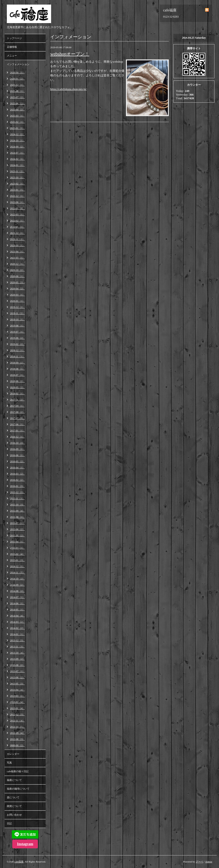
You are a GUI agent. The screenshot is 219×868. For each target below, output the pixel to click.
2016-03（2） (17, 474)
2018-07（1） (17, 375)
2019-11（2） (17, 313)
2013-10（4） (17, 653)
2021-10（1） (17, 245)
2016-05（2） (17, 461)
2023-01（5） (17, 190)
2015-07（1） (17, 523)
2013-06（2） (17, 677)
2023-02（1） (17, 184)
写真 (9, 763)
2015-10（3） (17, 505)
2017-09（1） (17, 406)
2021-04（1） (17, 251)
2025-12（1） (17, 85)
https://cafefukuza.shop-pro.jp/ (68, 89)
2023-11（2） (17, 171)
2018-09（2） (17, 363)
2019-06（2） (17, 338)
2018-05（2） (17, 387)
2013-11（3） (17, 646)
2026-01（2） (17, 79)
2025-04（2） (17, 110)
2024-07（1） (17, 153)
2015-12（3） (17, 492)
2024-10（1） (17, 140)
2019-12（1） (17, 307)
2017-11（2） (17, 400)
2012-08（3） (17, 739)
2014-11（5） (17, 572)
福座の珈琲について (18, 789)
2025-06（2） (17, 103)
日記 (9, 823)
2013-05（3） (17, 684)
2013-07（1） (17, 671)
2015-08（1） (17, 517)
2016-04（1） (17, 467)
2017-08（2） (17, 412)
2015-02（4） (17, 554)
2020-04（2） (17, 288)
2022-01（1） (17, 227)
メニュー (12, 56)
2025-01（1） (17, 128)
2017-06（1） (17, 424)
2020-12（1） (17, 264)
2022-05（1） (17, 208)
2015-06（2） (17, 529)
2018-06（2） (17, 381)
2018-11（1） (17, 356)
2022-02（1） (17, 221)
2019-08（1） (17, 326)
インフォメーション (18, 64)
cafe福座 (19, 862)
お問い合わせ (14, 815)
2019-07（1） (17, 332)
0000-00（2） (17, 745)
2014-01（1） (17, 634)
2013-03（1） (17, 696)
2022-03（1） (17, 214)
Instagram (25, 844)
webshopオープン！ (70, 54)
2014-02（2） (17, 628)
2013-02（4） (17, 702)
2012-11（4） (17, 721)
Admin (209, 862)
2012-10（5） (17, 727)
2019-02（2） (17, 344)
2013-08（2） (17, 665)
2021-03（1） (17, 258)
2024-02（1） (17, 159)
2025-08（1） (17, 91)
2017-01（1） (17, 430)
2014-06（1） (17, 603)
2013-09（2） (17, 659)
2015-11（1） (17, 498)
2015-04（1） (17, 542)
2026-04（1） (17, 72)
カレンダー (13, 754)
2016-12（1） (17, 437)
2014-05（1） (17, 609)
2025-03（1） (17, 116)
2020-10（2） (17, 270)
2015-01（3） (17, 560)
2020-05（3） (17, 282)
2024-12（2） (17, 134)
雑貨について (14, 806)
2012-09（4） (17, 733)
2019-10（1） (17, 319)
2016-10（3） (17, 443)
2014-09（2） (17, 585)
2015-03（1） (17, 548)
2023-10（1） (17, 177)
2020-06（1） (17, 276)
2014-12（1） (17, 566)
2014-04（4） (17, 616)
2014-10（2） (17, 579)
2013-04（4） (17, 690)
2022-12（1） (17, 196)
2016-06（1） (17, 455)
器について (13, 797)
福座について (14, 780)
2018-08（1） (17, 369)
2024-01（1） (17, 165)
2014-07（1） (17, 597)
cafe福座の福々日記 (18, 771)
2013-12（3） (17, 640)
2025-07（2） (17, 97)
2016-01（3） (17, 486)
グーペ (199, 862)
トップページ (14, 38)
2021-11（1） (17, 239)
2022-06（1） (17, 202)
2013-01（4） (17, 708)
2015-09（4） (17, 511)
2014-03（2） (17, 622)
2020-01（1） (17, 301)
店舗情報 (12, 47)
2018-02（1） (17, 393)
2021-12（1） (17, 233)
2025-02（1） (17, 122)
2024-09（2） (17, 147)
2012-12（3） (17, 714)
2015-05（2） (17, 535)
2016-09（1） (17, 449)
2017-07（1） (17, 418)
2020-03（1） (17, 295)
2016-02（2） (17, 480)
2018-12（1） (17, 350)
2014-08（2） (17, 591)
